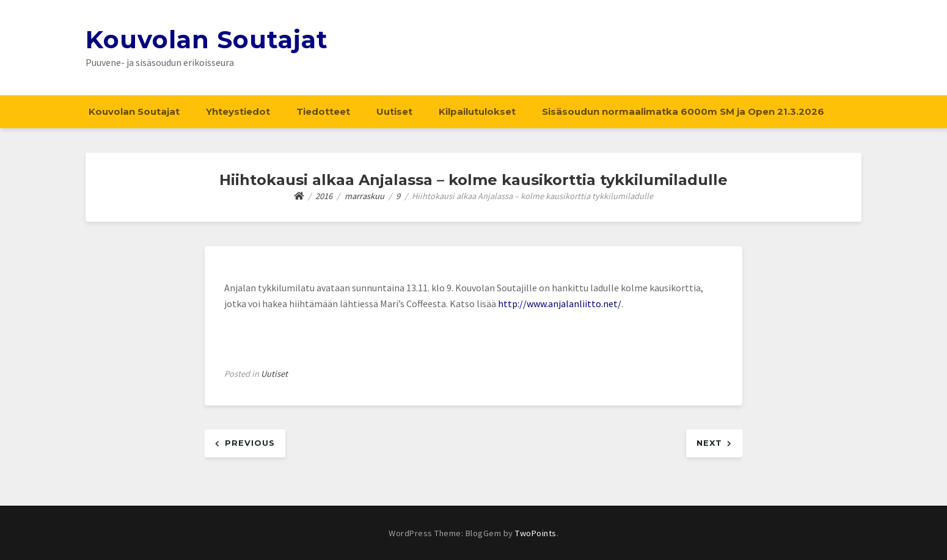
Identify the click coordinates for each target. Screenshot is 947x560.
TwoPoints (536, 533)
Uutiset (394, 111)
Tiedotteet (323, 111)
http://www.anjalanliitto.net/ (560, 304)
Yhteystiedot (238, 111)
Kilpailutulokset (477, 111)
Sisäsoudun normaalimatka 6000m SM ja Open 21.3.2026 (683, 111)
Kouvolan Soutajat (207, 39)
